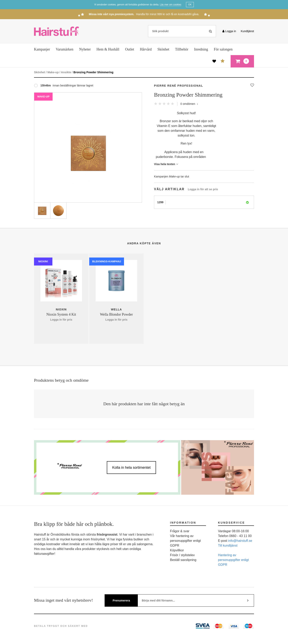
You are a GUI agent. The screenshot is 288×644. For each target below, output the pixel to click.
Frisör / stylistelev (182, 555)
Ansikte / (67, 72)
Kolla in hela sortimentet (131, 468)
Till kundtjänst (228, 545)
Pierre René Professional (178, 86)
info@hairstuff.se (240, 541)
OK (190, 5)
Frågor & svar (180, 531)
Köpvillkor (177, 550)
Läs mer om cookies (170, 5)
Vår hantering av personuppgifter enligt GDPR (185, 541)
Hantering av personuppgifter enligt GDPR (233, 560)
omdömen (189, 104)
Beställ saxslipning (183, 560)
